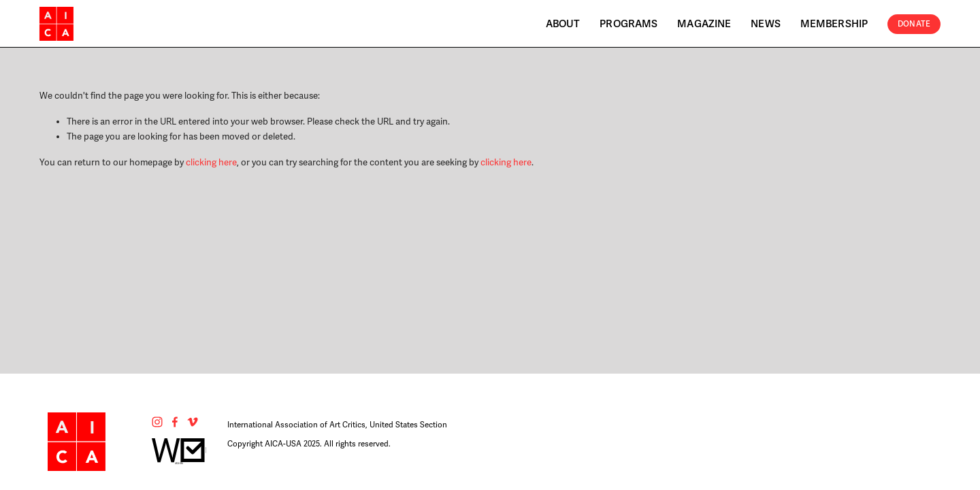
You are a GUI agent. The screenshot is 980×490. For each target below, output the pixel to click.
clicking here (211, 163)
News (766, 24)
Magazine (704, 24)
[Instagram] (157, 422)
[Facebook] (175, 422)
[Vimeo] (193, 422)
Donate (914, 24)
